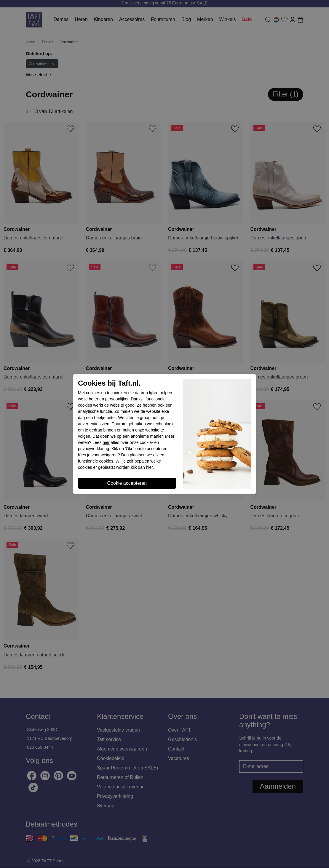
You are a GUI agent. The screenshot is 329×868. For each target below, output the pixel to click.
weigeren (109, 455)
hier (106, 442)
